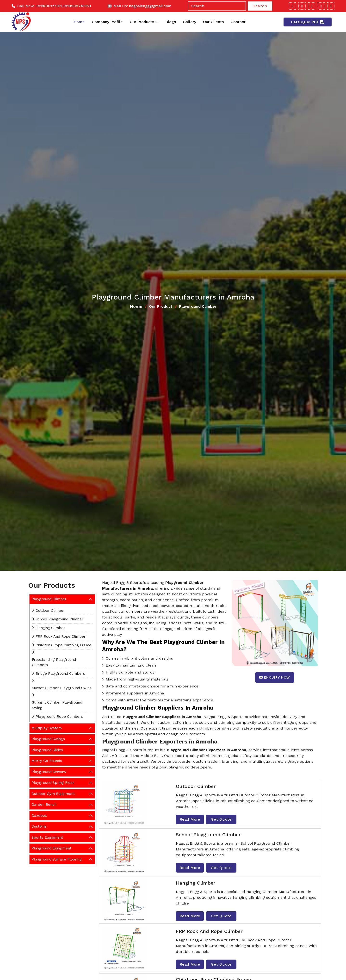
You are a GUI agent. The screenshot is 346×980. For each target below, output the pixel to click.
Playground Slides (47, 750)
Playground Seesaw (49, 772)
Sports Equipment (47, 837)
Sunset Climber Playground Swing (62, 688)
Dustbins (39, 826)
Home (79, 22)
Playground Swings (48, 739)
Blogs (171, 22)
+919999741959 (77, 6)
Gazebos (39, 816)
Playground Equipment (51, 848)
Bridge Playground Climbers (60, 674)
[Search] (217, 6)
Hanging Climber (50, 628)
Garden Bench (44, 805)
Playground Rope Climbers (59, 717)
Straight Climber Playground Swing (57, 705)
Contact (238, 22)
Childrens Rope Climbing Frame (63, 645)
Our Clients (213, 22)
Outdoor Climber (50, 611)
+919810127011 (49, 6)
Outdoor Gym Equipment (53, 794)
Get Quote (221, 819)
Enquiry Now (275, 677)
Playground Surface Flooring (57, 859)
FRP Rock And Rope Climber (61, 637)
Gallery (189, 22)
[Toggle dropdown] (157, 22)
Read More (190, 819)
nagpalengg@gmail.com (150, 6)
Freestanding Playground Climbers (54, 662)
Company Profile (107, 22)
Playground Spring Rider (53, 783)
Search (260, 6)
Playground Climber (49, 599)
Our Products (144, 22)
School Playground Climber (59, 619)
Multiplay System (47, 728)
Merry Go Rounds (47, 761)
